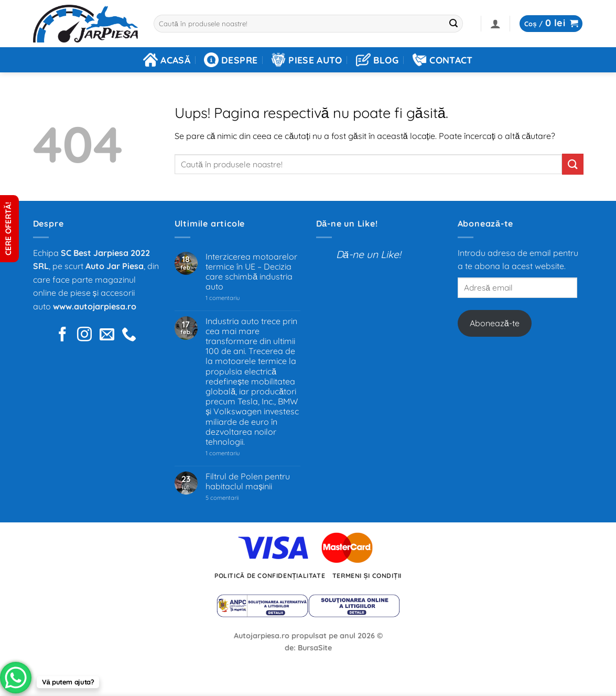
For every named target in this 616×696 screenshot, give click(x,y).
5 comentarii (235, 498)
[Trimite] (453, 24)
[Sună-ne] (129, 335)
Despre (231, 60)
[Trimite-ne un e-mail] (107, 335)
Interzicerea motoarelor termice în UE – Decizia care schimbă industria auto (251, 272)
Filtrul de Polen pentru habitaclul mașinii (248, 481)
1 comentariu (238, 298)
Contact (442, 60)
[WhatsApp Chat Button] (16, 678)
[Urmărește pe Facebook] (62, 335)
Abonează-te (495, 323)
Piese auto (307, 60)
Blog (377, 60)
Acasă (167, 60)
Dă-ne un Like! (347, 223)
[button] (495, 24)
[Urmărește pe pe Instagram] (84, 335)
